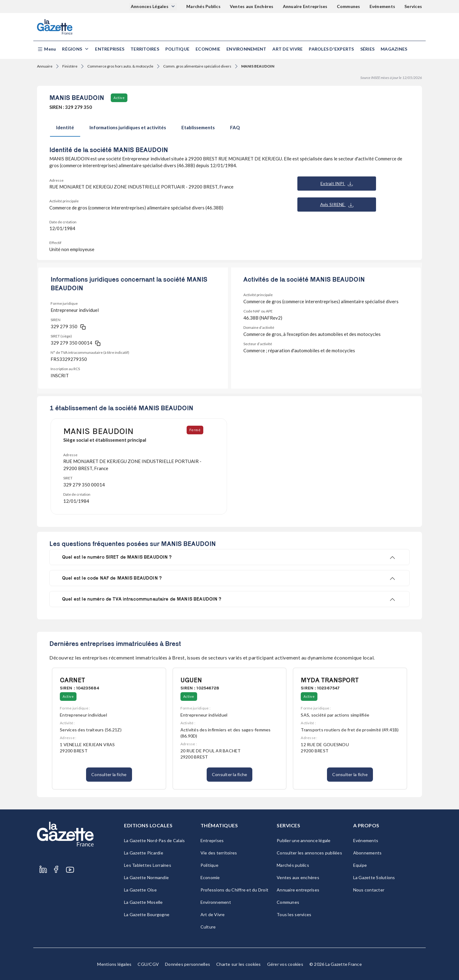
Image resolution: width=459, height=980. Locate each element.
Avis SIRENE (337, 205)
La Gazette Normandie (146, 877)
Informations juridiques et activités (128, 127)
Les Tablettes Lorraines (148, 865)
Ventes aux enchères (298, 877)
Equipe (360, 865)
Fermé (196, 430)
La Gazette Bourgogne (147, 914)
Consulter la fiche (109, 774)
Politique (177, 49)
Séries (368, 49)
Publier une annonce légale (304, 840)
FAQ (235, 127)
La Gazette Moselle (143, 902)
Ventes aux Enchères (252, 6)
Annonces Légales (150, 6)
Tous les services (294, 914)
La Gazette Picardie (144, 853)
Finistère (70, 66)
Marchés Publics (203, 6)
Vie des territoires (219, 853)
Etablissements (198, 127)
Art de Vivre (287, 49)
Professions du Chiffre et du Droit (235, 890)
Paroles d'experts (331, 49)
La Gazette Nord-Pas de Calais (154, 840)
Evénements (382, 6)
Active (119, 98)
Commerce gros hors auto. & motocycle (120, 66)
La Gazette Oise (140, 890)
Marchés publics (293, 865)
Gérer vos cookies (285, 964)
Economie (208, 49)
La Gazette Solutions (374, 877)
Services (413, 6)
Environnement (246, 49)
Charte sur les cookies (239, 964)
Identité (65, 127)
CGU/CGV (148, 964)
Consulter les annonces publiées (309, 853)
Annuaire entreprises (298, 890)
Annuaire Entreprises (305, 6)
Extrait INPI (337, 184)
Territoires (145, 49)
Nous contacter (369, 890)
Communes (349, 6)
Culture (208, 927)
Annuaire (45, 66)
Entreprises (110, 49)
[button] (46, 49)
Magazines (394, 49)
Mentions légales (114, 964)
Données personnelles (188, 964)
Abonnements (368, 853)
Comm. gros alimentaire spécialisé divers (197, 66)
